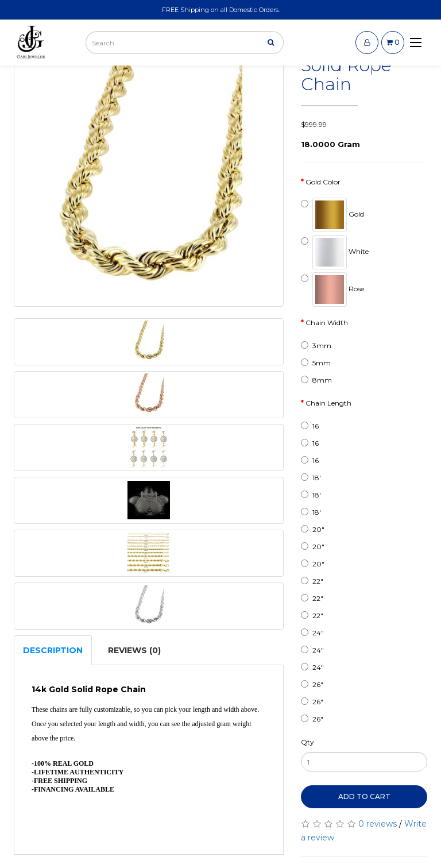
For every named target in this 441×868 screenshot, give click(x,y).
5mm (316, 363)
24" (312, 633)
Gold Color (323, 182)
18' (311, 478)
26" (312, 684)
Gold (332, 215)
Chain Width (327, 323)
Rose (332, 290)
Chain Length (328, 403)
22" (312, 581)
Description (53, 650)
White (335, 252)
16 (310, 426)
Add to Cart (364, 796)
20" (313, 529)
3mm (316, 346)
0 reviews (378, 824)
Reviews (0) (134, 650)
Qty (307, 742)
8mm (316, 380)
